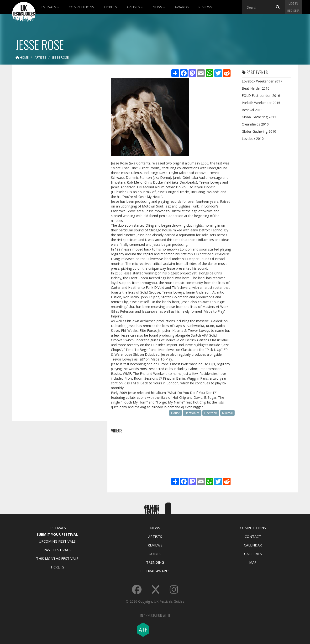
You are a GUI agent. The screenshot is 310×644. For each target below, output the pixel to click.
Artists (135, 7)
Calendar (253, 545)
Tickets (110, 7)
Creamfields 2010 (255, 124)
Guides (155, 554)
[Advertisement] (56, 143)
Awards (182, 7)
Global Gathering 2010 (259, 131)
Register (293, 11)
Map (253, 562)
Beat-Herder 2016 (256, 88)
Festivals (49, 7)
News (159, 7)
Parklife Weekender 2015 (261, 103)
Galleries (253, 554)
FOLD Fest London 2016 (261, 96)
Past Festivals (57, 550)
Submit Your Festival (57, 534)
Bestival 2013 (252, 110)
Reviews (205, 7)
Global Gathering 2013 (259, 117)
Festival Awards (155, 571)
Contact (253, 536)
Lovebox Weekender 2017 (262, 81)
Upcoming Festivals (57, 541)
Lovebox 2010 (253, 139)
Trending (155, 562)
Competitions (81, 7)
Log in (293, 3)
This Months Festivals (57, 558)
